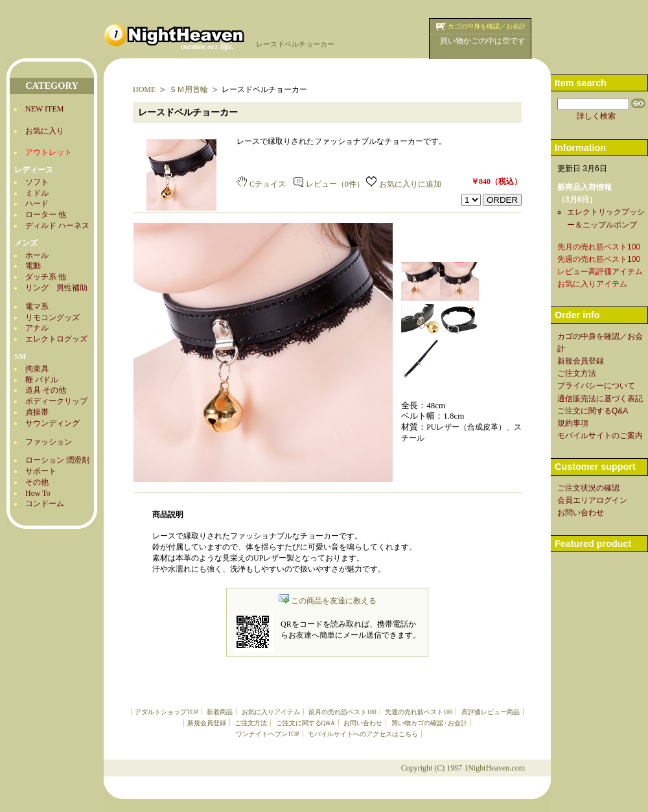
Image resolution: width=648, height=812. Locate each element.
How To (38, 493)
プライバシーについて (596, 386)
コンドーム (45, 504)
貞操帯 (37, 412)
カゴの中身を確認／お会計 (487, 26)
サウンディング (52, 423)
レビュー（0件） (329, 184)
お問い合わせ (363, 723)
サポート (41, 471)
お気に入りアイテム (271, 712)
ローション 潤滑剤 (57, 460)
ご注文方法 (251, 723)
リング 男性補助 (56, 288)
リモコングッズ (52, 318)
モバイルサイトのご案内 (600, 435)
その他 (37, 482)
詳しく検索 (596, 116)
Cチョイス (261, 184)
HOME (144, 89)
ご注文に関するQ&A (306, 723)
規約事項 (573, 423)
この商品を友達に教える (328, 601)
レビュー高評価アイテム (600, 272)
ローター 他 (46, 215)
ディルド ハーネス (57, 226)
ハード (37, 203)
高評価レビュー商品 (491, 712)
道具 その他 (46, 390)
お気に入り (45, 131)
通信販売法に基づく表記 (600, 399)
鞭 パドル (42, 380)
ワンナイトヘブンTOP (268, 734)
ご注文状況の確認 (588, 488)
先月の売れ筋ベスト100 (599, 247)
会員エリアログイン (592, 500)
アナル (37, 328)
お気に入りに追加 (404, 184)
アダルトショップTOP (167, 712)
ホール (37, 255)
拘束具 (37, 369)
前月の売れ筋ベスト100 (342, 712)
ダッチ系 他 (46, 277)
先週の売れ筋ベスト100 (419, 712)
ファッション (49, 442)
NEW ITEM (44, 109)
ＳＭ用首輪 (189, 89)
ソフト (37, 182)
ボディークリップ (56, 401)
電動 (33, 266)
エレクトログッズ (56, 339)
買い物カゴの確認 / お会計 (429, 723)
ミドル (37, 193)
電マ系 (37, 307)
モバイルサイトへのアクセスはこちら (363, 734)
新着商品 (220, 712)
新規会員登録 (207, 723)
